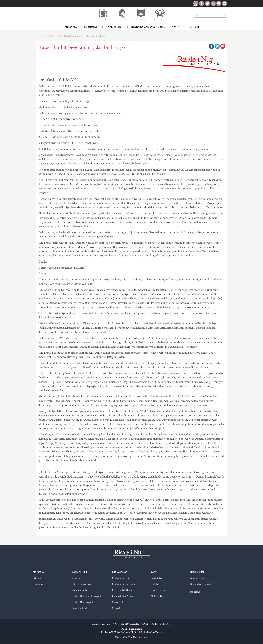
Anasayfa (71, 27)
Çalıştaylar (77, 578)
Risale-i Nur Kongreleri (84, 602)
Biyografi (116, 608)
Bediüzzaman (122, 15)
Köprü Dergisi (141, 15)
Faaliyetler (115, 27)
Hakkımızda (38, 578)
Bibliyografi (117, 602)
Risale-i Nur (103, 15)
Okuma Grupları (80, 590)
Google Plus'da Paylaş (223, 46)
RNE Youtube (219, 3)
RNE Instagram (213, 3)
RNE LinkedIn (224, 3)
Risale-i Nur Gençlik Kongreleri (88, 596)
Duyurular (38, 584)
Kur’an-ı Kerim (198, 578)
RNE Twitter (207, 3)
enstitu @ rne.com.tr (101, 624)
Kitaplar (155, 584)
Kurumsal (92, 27)
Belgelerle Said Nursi (122, 590)
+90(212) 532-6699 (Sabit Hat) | (127, 624)
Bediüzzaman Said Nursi (148, 27)
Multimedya (157, 596)
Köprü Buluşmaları (81, 584)
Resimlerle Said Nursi (122, 596)
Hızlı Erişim (197, 572)
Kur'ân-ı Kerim (160, 15)
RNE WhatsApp (196, 3)
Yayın (177, 27)
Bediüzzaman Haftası (122, 578)
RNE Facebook (202, 3)
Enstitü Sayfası (158, 578)
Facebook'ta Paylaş (211, 46)
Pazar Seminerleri (81, 608)
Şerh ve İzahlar (54, 36)
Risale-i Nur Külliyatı (201, 584)
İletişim (194, 27)
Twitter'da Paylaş (217, 46)
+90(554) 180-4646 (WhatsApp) (157, 624)
